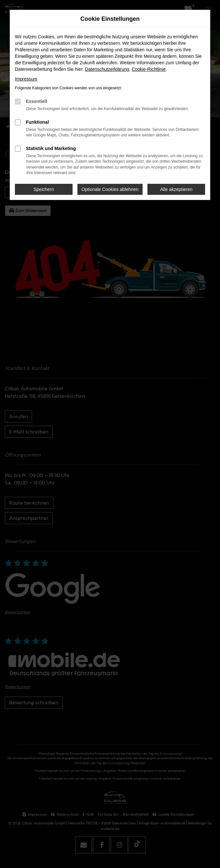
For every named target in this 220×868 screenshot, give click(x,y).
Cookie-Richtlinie (149, 69)
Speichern (44, 189)
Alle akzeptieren (176, 189)
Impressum (26, 79)
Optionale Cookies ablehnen (110, 189)
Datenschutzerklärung (107, 69)
